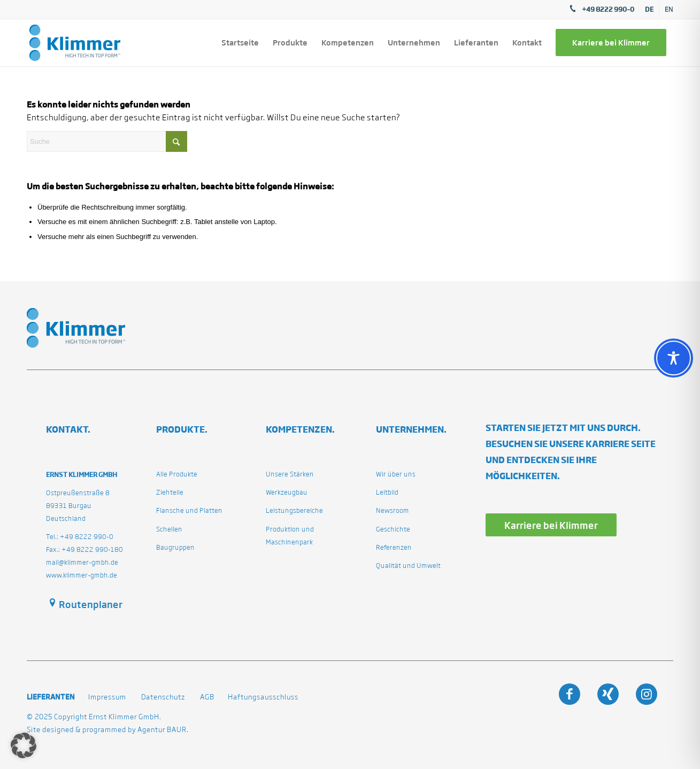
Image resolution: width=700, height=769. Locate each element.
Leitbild (387, 492)
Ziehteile (170, 492)
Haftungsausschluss (263, 697)
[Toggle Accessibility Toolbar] (674, 358)
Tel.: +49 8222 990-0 (80, 537)
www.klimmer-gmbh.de (82, 575)
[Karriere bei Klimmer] (551, 525)
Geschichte (393, 529)
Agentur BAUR (162, 730)
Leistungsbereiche (294, 510)
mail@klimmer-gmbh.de (82, 562)
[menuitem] (649, 9)
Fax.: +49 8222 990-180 (84, 549)
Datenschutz (163, 697)
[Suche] (107, 141)
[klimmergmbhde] (75, 43)
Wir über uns (396, 474)
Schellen (169, 529)
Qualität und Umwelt (408, 566)
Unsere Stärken (290, 474)
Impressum (107, 697)
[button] (24, 745)
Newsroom (393, 510)
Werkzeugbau (287, 492)
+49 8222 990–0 (608, 9)
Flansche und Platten (189, 510)
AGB (207, 697)
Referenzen (394, 547)
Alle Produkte (177, 474)
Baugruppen (175, 547)
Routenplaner (91, 604)
